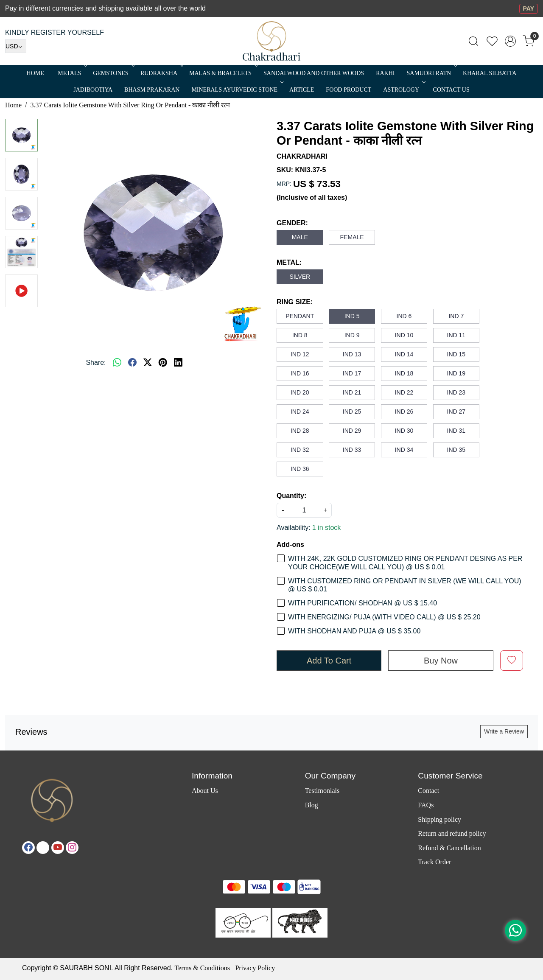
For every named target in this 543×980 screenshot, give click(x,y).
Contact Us (451, 90)
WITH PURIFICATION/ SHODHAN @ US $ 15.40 (362, 603)
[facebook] (132, 363)
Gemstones (113, 73)
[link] (473, 41)
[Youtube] (58, 848)
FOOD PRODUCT (348, 90)
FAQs (426, 805)
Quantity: (291, 496)
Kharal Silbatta (490, 73)
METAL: (289, 262)
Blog (312, 805)
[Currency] (16, 46)
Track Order (434, 862)
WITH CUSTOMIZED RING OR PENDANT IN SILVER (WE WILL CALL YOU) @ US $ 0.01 (405, 585)
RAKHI (385, 73)
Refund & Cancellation (449, 848)
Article (302, 90)
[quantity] (304, 510)
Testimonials (322, 791)
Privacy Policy (255, 968)
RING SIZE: (295, 302)
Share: (96, 363)
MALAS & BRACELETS (223, 73)
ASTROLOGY (403, 90)
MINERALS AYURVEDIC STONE (237, 90)
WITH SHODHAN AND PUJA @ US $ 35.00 (354, 631)
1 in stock (327, 528)
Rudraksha (161, 73)
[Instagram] (72, 848)
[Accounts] (510, 41)
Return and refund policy (452, 833)
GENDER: (292, 223)
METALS (72, 73)
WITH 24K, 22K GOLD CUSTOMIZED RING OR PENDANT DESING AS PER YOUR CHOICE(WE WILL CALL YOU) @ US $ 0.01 (405, 563)
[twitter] (148, 363)
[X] (43, 848)
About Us (205, 791)
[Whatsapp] (117, 363)
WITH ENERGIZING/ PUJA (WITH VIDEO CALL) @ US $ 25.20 (384, 617)
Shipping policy (439, 819)
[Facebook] (28, 848)
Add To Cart (329, 661)
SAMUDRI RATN (431, 73)
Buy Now (441, 661)
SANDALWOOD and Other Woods (314, 73)
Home (35, 73)
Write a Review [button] (504, 731)
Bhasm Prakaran (152, 90)
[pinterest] (163, 363)
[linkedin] (178, 363)
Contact (428, 791)
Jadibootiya (93, 90)
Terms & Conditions (202, 968)
